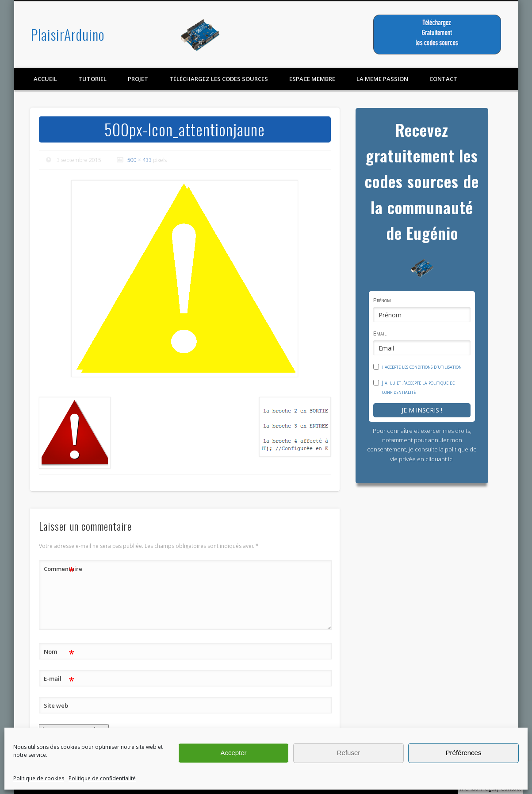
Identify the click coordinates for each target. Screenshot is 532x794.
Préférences (464, 753)
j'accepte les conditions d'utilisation (422, 366)
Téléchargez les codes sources (219, 79)
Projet (138, 79)
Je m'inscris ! (422, 410)
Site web (56, 705)
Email (380, 333)
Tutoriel (92, 79)
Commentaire (59, 569)
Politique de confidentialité (102, 778)
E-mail (59, 679)
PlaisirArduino (68, 34)
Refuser (349, 753)
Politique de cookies (39, 778)
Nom (59, 652)
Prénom (382, 300)
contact (443, 79)
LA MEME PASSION (382, 79)
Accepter (233, 753)
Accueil (45, 79)
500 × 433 (140, 160)
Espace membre (312, 79)
